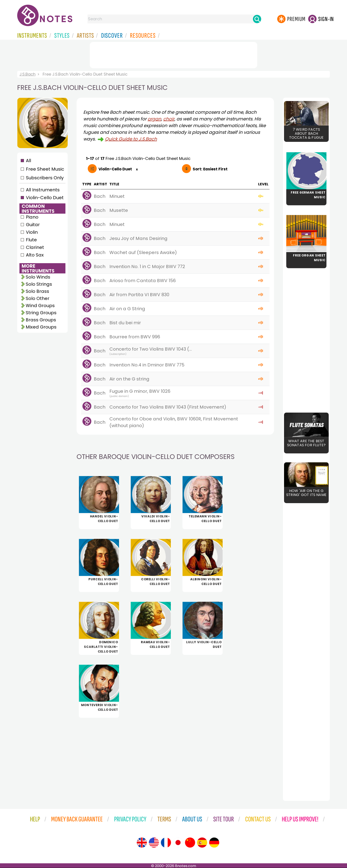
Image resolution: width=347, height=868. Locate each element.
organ (154, 119)
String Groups (41, 313)
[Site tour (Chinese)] (190, 843)
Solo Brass (37, 291)
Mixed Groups (41, 327)
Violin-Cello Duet (45, 198)
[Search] (257, 19)
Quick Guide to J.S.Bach (131, 139)
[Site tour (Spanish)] (202, 843)
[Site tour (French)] (166, 843)
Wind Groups (40, 306)
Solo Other (38, 298)
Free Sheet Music (45, 169)
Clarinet (35, 247)
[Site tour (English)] (142, 843)
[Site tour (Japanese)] (178, 843)
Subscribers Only (45, 178)
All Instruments (43, 190)
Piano (32, 217)
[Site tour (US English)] (154, 843)
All (28, 161)
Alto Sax (35, 255)
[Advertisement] (173, 54)
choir (169, 119)
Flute (31, 240)
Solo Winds (38, 277)
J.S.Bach (27, 74)
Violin (32, 232)
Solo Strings (39, 284)
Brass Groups (41, 320)
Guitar (33, 225)
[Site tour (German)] (214, 843)
